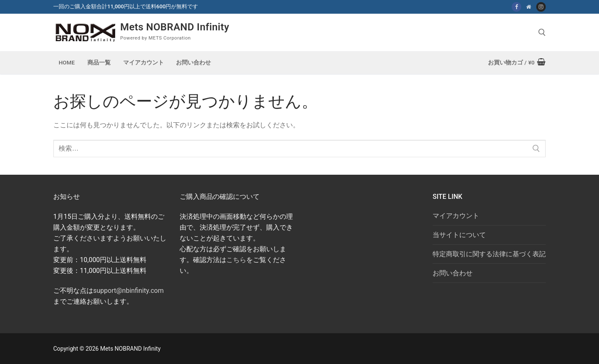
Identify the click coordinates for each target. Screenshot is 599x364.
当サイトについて (459, 235)
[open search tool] (542, 32)
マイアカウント (456, 216)
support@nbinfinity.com (128, 291)
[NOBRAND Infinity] (528, 7)
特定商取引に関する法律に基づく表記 (489, 254)
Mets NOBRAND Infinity (175, 27)
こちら (236, 260)
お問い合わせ (453, 273)
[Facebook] (516, 7)
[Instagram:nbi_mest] (541, 7)
